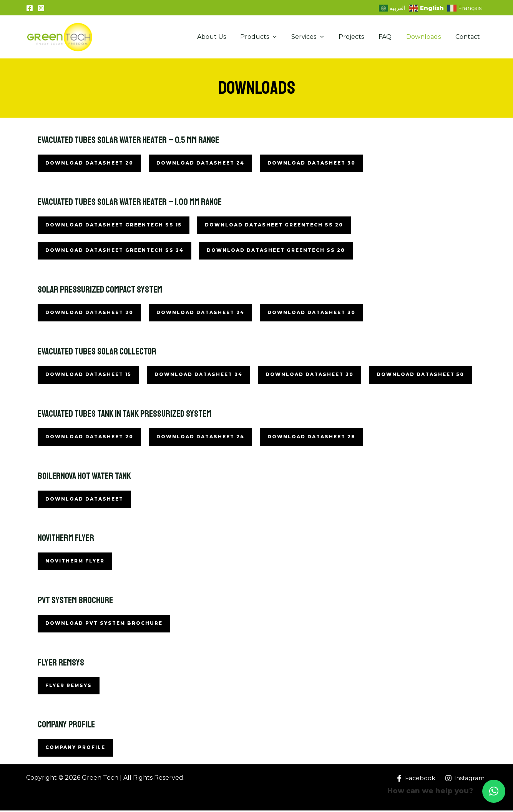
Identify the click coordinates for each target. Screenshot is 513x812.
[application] (286, 37)
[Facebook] (30, 8)
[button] (494, 791)
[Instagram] (41, 8)
